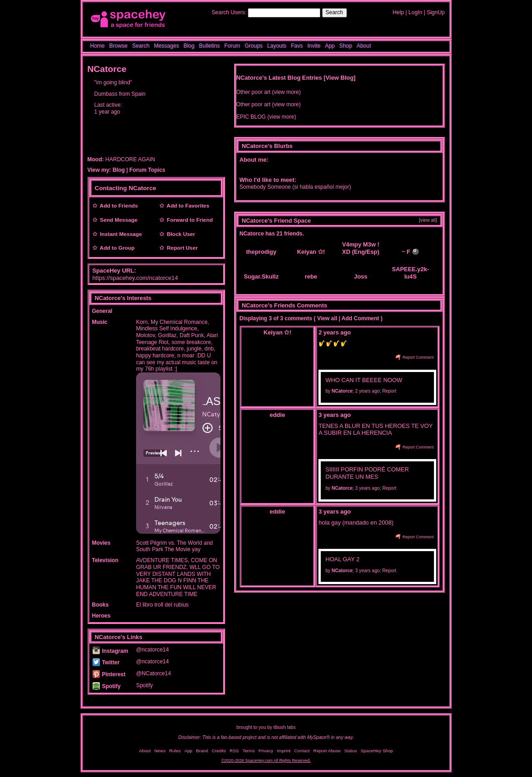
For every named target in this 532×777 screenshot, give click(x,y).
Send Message (118, 220)
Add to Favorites (187, 206)
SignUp (436, 12)
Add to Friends (118, 206)
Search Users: (229, 12)
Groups (254, 46)
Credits (219, 751)
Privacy (266, 751)
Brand (202, 751)
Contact (302, 751)
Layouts (277, 46)
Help (398, 12)
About (364, 46)
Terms (249, 751)
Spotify (107, 686)
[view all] (428, 220)
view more (287, 92)
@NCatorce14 (154, 673)
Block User (180, 234)
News (160, 751)
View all (327, 318)
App (330, 46)
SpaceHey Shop (377, 751)
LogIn (415, 12)
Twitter (106, 662)
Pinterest (109, 674)
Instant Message (120, 234)
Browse (118, 46)
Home (98, 46)
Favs (297, 46)
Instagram (110, 651)
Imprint (284, 751)
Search (335, 12)
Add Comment (360, 318)
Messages (167, 46)
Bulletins (209, 46)
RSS (234, 751)
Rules (175, 751)
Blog (189, 46)
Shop (346, 46)
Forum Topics (147, 170)
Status (351, 751)
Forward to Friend (189, 220)
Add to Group (116, 248)
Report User (181, 248)
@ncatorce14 (153, 650)
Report (389, 391)
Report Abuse (327, 751)
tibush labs (285, 727)
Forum (232, 46)
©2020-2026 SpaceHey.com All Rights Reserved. (266, 761)
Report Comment (415, 357)
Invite (314, 46)
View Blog (340, 78)
